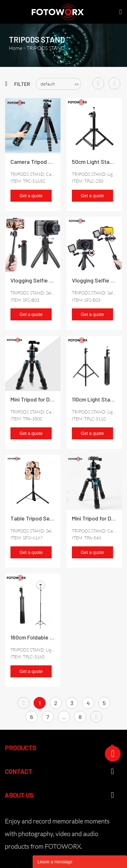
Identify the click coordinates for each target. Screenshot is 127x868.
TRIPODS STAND (46, 48)
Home (16, 48)
